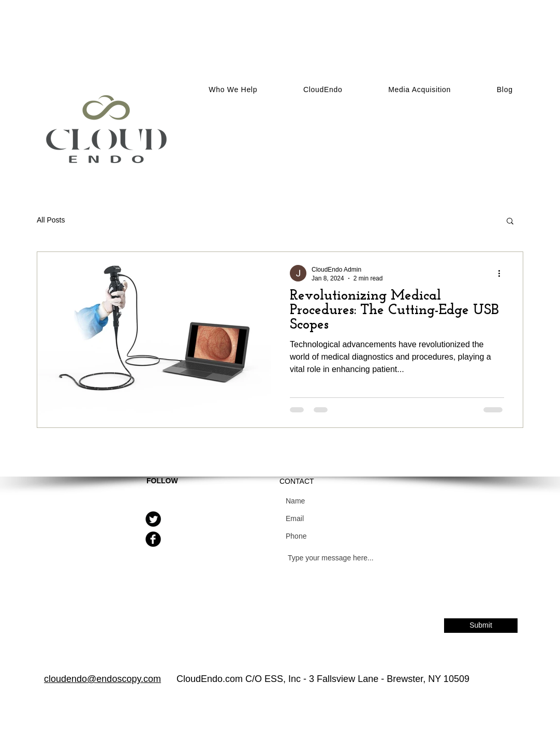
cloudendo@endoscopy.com (102, 679)
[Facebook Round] (153, 539)
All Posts (51, 220)
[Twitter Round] (153, 519)
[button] (420, 90)
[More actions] (503, 273)
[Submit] (481, 626)
